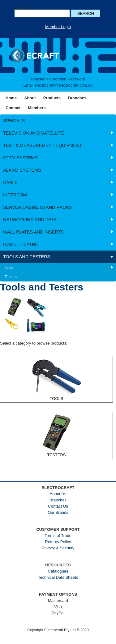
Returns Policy (58, 542)
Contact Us (58, 506)
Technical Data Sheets (58, 577)
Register (38, 79)
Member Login (58, 27)
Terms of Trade (58, 536)
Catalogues (58, 571)
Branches (58, 500)
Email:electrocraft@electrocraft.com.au (58, 85)
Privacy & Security (58, 548)
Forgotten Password (67, 79)
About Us (58, 494)
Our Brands (58, 512)
